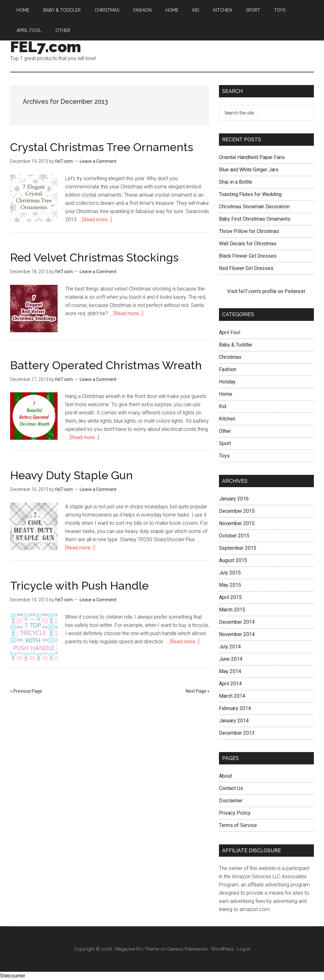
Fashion (228, 369)
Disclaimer (231, 801)
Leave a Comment (98, 161)
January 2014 (234, 721)
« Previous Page (26, 691)
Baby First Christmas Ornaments (255, 219)
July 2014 (230, 647)
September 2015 (238, 548)
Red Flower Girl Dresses (246, 268)
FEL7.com (46, 47)
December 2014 (237, 622)
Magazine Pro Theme (137, 949)
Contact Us (231, 788)
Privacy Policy (235, 813)
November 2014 (237, 634)
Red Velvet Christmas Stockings (94, 257)
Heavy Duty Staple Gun (72, 475)
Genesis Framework (187, 949)
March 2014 (232, 696)
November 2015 (237, 523)
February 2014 (235, 708)
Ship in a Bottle (236, 182)
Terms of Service (238, 825)
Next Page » (198, 691)
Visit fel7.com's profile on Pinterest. (267, 291)
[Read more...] (97, 220)
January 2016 (234, 499)
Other (225, 431)
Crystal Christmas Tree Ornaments (102, 147)
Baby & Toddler (236, 345)
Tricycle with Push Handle (79, 585)
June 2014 (231, 659)
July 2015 (230, 573)
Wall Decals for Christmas (248, 244)
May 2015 (230, 585)
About (225, 776)
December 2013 (237, 733)
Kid (223, 406)
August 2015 (233, 560)
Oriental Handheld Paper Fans (252, 157)
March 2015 (232, 610)
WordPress (222, 949)
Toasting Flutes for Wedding (250, 194)
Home (226, 394)
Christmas (230, 357)
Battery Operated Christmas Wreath (106, 365)
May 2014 (230, 671)
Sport (225, 443)
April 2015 (230, 597)
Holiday (227, 382)
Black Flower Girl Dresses (248, 256)
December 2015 (237, 511)
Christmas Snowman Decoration (254, 207)
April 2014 (230, 684)
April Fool (230, 332)
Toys (224, 456)
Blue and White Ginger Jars (249, 170)
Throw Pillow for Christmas (249, 231)
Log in (244, 949)
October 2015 (234, 536)
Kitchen (227, 419)
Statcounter (13, 976)
